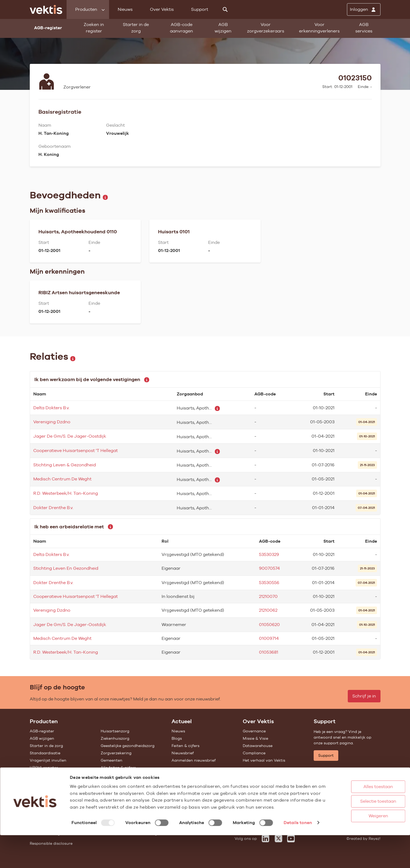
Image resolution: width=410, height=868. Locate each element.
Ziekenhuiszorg (115, 738)
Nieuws (125, 9)
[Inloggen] (364, 9)
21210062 (268, 610)
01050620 (269, 625)
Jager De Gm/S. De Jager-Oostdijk (70, 436)
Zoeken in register (94, 28)
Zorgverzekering (116, 753)
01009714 (269, 638)
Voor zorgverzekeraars (266, 28)
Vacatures (252, 785)
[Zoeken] (225, 9)
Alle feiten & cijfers (118, 768)
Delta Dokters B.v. (51, 408)
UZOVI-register (44, 768)
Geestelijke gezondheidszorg (128, 746)
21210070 (268, 596)
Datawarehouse (258, 746)
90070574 (269, 568)
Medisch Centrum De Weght (62, 479)
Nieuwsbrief (183, 753)
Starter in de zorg (136, 28)
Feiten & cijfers (186, 746)
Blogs (177, 738)
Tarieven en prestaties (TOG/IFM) (61, 775)
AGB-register (42, 731)
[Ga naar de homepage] (46, 9)
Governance (254, 731)
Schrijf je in (364, 696)
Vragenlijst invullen (48, 760)
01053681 (269, 652)
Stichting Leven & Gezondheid (65, 465)
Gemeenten (111, 760)
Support (200, 9)
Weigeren (358, 836)
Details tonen (86, 858)
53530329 (269, 554)
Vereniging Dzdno (52, 422)
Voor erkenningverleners (319, 28)
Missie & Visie (255, 738)
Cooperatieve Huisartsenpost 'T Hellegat (76, 451)
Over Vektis (162, 9)
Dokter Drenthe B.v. (53, 508)
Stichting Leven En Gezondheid (66, 568)
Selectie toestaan (358, 821)
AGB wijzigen (223, 28)
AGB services (364, 28)
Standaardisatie (45, 753)
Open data (40, 782)
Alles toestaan (358, 806)
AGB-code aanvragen (181, 28)
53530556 (269, 583)
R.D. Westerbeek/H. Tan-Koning (66, 493)
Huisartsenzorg (115, 731)
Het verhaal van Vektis (264, 760)
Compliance (254, 753)
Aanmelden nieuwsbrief (194, 760)
